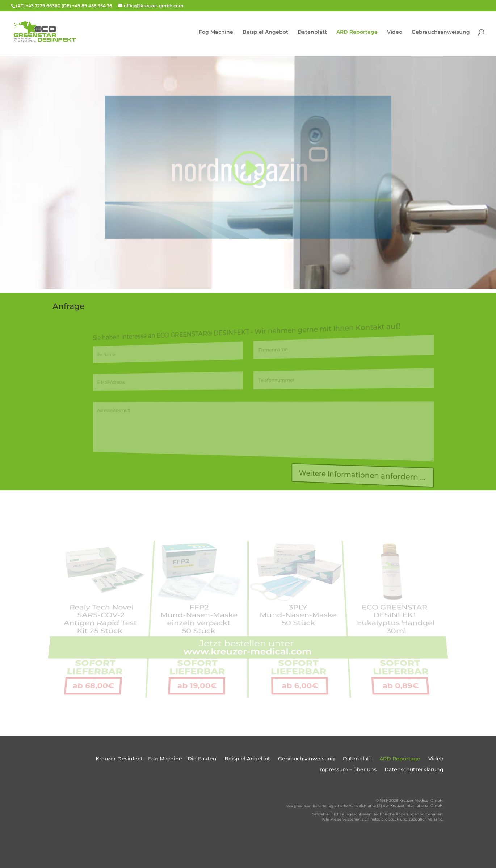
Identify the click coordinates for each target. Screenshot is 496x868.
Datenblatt (312, 32)
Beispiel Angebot (265, 32)
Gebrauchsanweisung (441, 32)
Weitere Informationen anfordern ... (355, 479)
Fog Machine (216, 32)
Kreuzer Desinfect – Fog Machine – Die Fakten (156, 759)
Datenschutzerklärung (414, 770)
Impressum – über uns (347, 770)
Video (395, 32)
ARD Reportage (357, 32)
